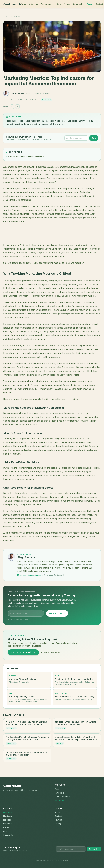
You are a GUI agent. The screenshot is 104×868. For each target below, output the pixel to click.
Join (94, 138)
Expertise (7, 820)
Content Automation (63, 797)
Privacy (58, 824)
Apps (23, 4)
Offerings (33, 4)
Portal (90, 4)
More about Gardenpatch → (55, 575)
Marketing (47, 100)
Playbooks (59, 793)
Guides (6, 827)
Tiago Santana (17, 93)
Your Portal (60, 800)
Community (78, 4)
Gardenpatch (12, 4)
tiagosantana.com (35, 575)
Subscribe (94, 849)
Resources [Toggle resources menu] (47, 4)
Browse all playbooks (50, 652)
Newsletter (59, 820)
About (67, 4)
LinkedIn (22, 575)
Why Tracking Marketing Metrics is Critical (25, 156)
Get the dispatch (57, 613)
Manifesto (8, 816)
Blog (59, 4)
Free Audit (8, 812)
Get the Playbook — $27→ (23, 652)
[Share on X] (17, 107)
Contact (99, 4)
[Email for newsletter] (71, 849)
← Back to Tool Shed (13, 16)
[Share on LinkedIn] (12, 107)
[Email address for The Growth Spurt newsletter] (76, 138)
